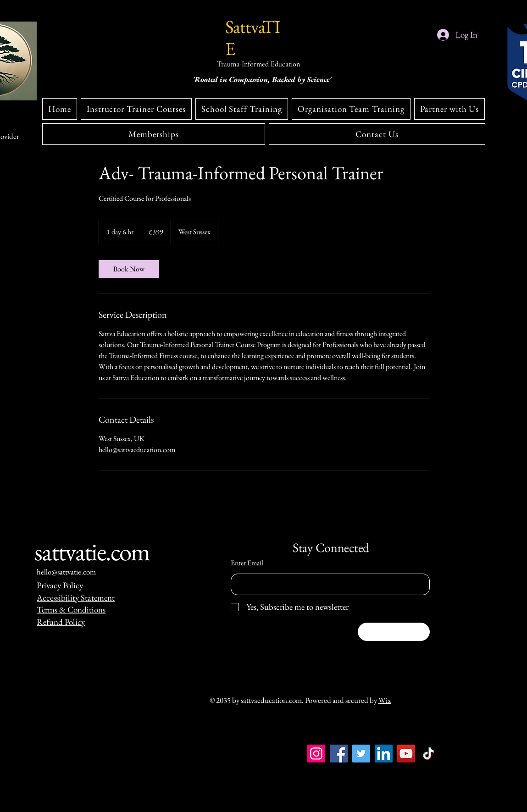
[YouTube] (406, 754)
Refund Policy (61, 622)
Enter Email (247, 563)
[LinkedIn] (384, 754)
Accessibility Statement (76, 598)
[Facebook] (339, 754)
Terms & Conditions (71, 610)
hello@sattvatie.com (66, 572)
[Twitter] (361, 754)
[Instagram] (42, 805)
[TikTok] (429, 754)
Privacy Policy (60, 585)
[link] (129, 269)
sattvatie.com (92, 551)
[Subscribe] (394, 632)
